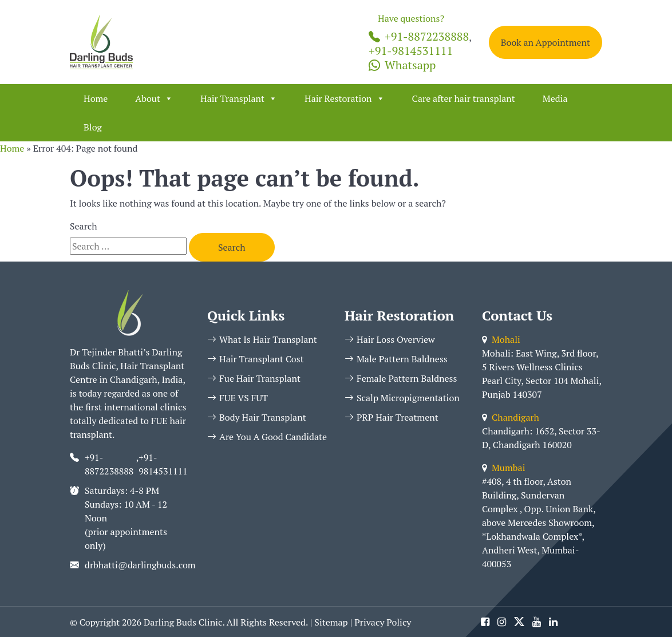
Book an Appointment (545, 42)
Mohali (501, 339)
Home (96, 98)
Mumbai (503, 468)
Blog (93, 127)
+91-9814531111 (411, 51)
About (154, 98)
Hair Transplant (239, 98)
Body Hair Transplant (257, 417)
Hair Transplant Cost (256, 359)
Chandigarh (511, 417)
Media (555, 98)
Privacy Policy (383, 622)
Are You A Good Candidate (267, 437)
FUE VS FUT (238, 398)
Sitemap (331, 622)
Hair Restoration (345, 98)
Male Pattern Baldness (396, 359)
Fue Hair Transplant (254, 378)
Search (84, 226)
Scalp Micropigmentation (402, 398)
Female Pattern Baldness (401, 378)
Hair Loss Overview (390, 339)
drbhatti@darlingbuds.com (140, 565)
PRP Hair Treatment (392, 417)
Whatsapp (402, 65)
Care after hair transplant (464, 98)
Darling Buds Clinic (183, 622)
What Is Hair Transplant (262, 339)
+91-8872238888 (419, 36)
